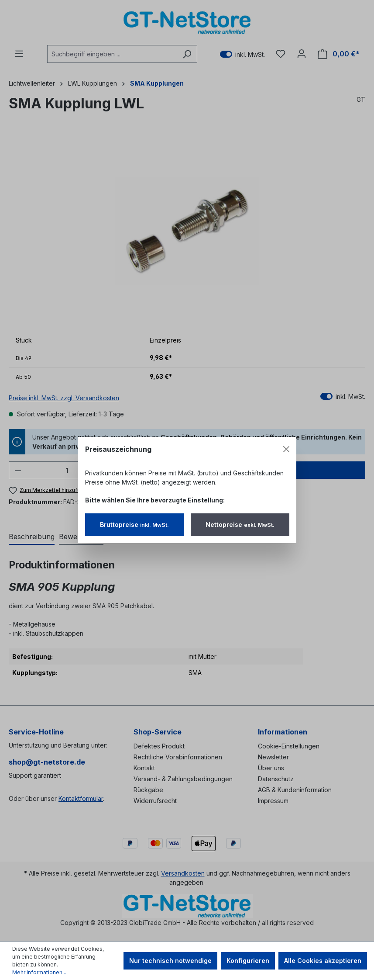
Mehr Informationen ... (40, 972)
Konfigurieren (248, 961)
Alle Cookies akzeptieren (323, 961)
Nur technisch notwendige (170, 961)
